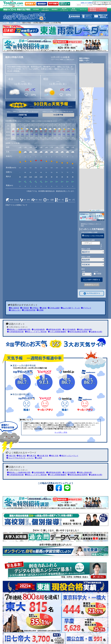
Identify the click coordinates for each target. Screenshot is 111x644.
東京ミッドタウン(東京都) (36, 332)
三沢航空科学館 (29, 310)
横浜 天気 (21, 456)
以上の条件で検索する (92, 280)
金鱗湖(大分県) (95, 332)
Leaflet (92, 210)
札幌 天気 (31, 456)
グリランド (86, 308)
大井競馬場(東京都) (15, 332)
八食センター (15, 310)
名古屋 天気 (43, 456)
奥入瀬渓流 (14, 308)
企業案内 (90, 3)
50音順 (99, 274)
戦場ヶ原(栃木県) (85, 330)
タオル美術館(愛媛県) (57, 332)
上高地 (38, 458)
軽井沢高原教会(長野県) (78, 332)
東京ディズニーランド (69, 456)
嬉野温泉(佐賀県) (54, 330)
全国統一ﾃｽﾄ (84, 3)
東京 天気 (54, 456)
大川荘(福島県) (69, 330)
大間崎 (40, 310)
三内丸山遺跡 (54, 308)
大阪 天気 (11, 456)
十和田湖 (24, 308)
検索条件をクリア (92, 285)
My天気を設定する (92, 293)
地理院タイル (100, 210)
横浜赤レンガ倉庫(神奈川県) (19, 330)
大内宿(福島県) (38, 330)
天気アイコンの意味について (16, 205)
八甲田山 (34, 308)
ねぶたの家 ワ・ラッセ (70, 308)
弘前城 (43, 308)
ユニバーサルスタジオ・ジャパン (20, 458)
